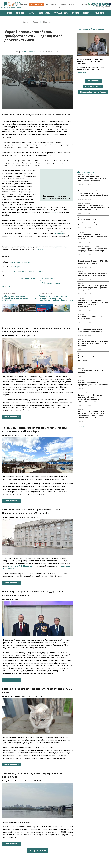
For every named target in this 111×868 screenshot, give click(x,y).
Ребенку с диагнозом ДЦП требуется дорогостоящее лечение (93, 384)
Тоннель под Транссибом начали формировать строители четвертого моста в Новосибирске (93, 193)
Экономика (98, 393)
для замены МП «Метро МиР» (21, 566)
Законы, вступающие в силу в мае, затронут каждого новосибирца (93, 250)
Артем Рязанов (14, 435)
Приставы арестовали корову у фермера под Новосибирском (91, 330)
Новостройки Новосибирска (93, 92)
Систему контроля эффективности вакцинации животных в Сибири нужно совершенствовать (93, 178)
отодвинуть (58, 233)
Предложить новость (48, 279)
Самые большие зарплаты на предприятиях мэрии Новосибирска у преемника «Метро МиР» (93, 207)
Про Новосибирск (93, 86)
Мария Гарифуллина (16, 696)
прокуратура (23, 271)
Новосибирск (15, 267)
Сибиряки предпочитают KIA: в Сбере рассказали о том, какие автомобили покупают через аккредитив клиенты (91, 414)
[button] (89, 4)
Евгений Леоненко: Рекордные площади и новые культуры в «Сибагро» (90, 61)
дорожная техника (36, 271)
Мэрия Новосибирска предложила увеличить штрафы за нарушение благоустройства (93, 288)
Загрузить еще (38, 850)
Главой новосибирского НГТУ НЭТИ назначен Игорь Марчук (93, 262)
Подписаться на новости (51, 283)
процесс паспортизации (61, 247)
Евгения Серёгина (28, 52)
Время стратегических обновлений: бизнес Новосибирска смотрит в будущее (93, 343)
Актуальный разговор (91, 29)
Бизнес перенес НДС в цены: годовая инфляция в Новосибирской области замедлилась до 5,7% (90, 398)
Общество (47, 22)
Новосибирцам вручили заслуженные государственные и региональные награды (92, 222)
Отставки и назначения (87, 259)
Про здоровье (93, 81)
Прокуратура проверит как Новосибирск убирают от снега (56, 197)
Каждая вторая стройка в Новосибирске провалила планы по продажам (93, 358)
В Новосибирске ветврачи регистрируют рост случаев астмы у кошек (93, 236)
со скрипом (41, 249)
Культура (81, 368)
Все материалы (83, 72)
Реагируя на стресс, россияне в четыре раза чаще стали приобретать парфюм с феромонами (56, 298)
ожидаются (54, 212)
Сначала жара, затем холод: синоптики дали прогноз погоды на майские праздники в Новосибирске (93, 303)
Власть (25, 22)
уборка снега (12, 271)
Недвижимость (90, 354)
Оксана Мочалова (15, 781)
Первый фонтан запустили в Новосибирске (90, 318)
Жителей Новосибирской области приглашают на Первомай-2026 (93, 274)
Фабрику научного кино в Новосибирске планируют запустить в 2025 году (19, 298)
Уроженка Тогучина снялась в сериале (91, 371)
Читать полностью (12, 417)
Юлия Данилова (15, 335)
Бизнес (81, 203)
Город (36, 22)
